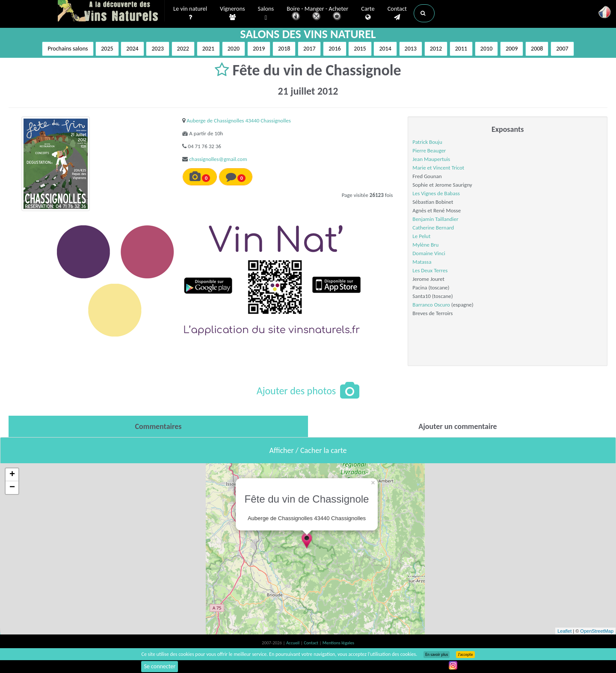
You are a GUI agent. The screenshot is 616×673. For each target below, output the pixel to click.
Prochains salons (68, 49)
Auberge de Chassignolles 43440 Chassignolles (238, 121)
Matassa (422, 262)
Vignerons (232, 13)
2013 (411, 49)
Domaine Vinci (429, 253)
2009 (512, 49)
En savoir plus (437, 655)
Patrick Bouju (427, 142)
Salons (266, 13)
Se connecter (160, 666)
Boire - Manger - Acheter (317, 14)
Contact (397, 13)
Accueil (293, 643)
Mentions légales (338, 643)
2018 (284, 49)
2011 (461, 49)
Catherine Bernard (433, 228)
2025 (107, 49)
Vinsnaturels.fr (111, 12)
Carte (368, 13)
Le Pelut (421, 236)
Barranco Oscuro (431, 305)
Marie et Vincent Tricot (438, 168)
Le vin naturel (190, 13)
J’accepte (465, 655)
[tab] (158, 426)
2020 (234, 49)
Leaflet (564, 631)
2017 (309, 49)
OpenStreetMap (597, 631)
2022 (183, 49)
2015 (360, 49)
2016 (335, 49)
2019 (259, 49)
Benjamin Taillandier (435, 219)
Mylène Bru (425, 245)
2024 (132, 49)
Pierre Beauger (429, 150)
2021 (208, 49)
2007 (562, 49)
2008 (537, 49)
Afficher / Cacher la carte (308, 450)
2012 (436, 49)
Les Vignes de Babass (436, 193)
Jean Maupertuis (431, 159)
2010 (486, 49)
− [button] (12, 488)
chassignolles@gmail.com (218, 159)
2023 (157, 49)
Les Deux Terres (430, 270)
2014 (385, 49)
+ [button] (12, 475)
